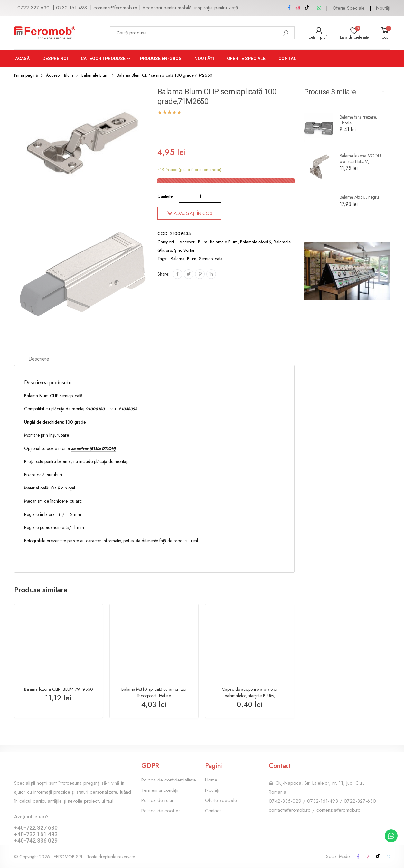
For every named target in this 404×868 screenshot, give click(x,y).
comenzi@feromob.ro (115, 8)
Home (211, 780)
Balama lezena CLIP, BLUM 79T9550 (59, 689)
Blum (192, 259)
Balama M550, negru (359, 197)
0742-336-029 (285, 801)
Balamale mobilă (256, 242)
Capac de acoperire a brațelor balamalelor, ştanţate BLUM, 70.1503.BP (250, 696)
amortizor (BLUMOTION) (93, 448)
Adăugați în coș (193, 213)
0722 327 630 (33, 8)
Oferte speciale (221, 800)
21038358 (128, 409)
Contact (213, 811)
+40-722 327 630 (36, 828)
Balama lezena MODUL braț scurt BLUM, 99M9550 (361, 161)
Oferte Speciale (349, 8)
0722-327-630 (360, 801)
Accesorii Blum (60, 75)
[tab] (39, 359)
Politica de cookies (161, 811)
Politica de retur (157, 800)
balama (178, 259)
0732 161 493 (71, 8)
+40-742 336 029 (36, 841)
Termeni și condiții (160, 790)
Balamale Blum (95, 75)
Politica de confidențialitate (169, 780)
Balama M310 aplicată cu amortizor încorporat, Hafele (154, 692)
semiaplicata (211, 259)
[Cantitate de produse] (200, 196)
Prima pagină (26, 75)
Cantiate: (165, 196)
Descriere (39, 359)
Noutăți (383, 8)
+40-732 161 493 (36, 834)
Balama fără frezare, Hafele (358, 120)
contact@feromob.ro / (293, 810)
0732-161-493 (323, 801)
